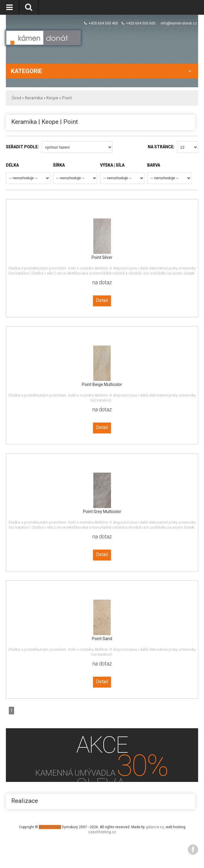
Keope (52, 98)
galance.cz (155, 827)
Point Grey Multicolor (102, 512)
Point (67, 98)
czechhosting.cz (102, 832)
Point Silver (102, 257)
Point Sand (102, 639)
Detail (102, 300)
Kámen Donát (50, 827)
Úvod (16, 98)
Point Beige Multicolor (102, 384)
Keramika (34, 98)
